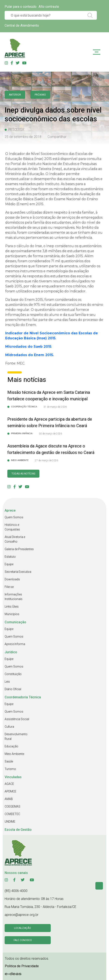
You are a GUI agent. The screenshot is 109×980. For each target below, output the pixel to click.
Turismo (10, 769)
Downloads (12, 579)
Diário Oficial (13, 689)
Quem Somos (14, 517)
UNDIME (10, 822)
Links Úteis (12, 607)
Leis (7, 682)
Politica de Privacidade (22, 966)
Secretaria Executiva (18, 572)
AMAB (9, 799)
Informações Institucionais (14, 597)
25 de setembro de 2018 (23, 137)
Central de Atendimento (22, 25)
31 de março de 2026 (55, 407)
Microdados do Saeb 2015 (28, 347)
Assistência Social (17, 719)
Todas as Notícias (23, 474)
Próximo (40, 95)
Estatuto (10, 557)
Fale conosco (23, 940)
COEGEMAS (12, 806)
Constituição (13, 674)
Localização (23, 928)
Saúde (9, 761)
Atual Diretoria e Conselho (15, 539)
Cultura (9, 727)
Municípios (12, 614)
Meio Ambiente (14, 754)
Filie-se (9, 587)
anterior (15, 95)
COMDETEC (12, 814)
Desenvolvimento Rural (16, 736)
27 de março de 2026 (46, 460)
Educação (11, 746)
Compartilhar (57, 137)
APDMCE (10, 791)
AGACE (9, 784)
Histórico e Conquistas (12, 527)
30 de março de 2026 (50, 434)
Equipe (9, 564)
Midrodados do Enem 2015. (30, 355)
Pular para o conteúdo (21, 7)
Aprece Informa (15, 644)
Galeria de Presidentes (19, 549)
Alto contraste (49, 7)
